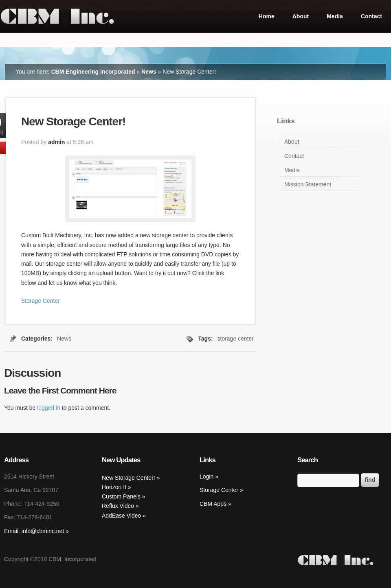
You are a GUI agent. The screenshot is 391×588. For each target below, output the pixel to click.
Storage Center (41, 301)
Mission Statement (308, 184)
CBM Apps (213, 504)
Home (267, 16)
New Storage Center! (129, 478)
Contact (371, 16)
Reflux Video (119, 506)
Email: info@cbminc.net (34, 531)
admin (56, 142)
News (149, 72)
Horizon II (115, 487)
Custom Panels (122, 496)
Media (335, 16)
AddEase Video (122, 516)
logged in (49, 408)
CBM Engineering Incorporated (93, 72)
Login (206, 477)
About (301, 16)
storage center (236, 339)
